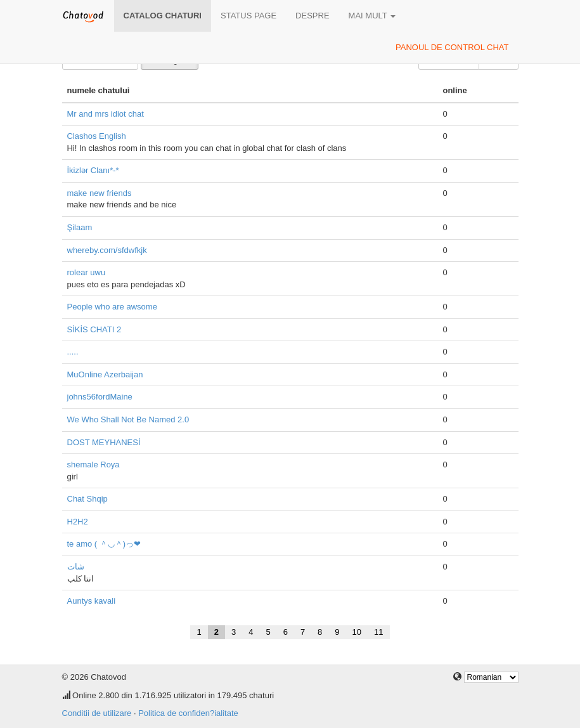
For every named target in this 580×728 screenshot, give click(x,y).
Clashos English (97, 136)
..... (73, 352)
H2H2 (78, 522)
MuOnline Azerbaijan (105, 374)
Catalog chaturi (163, 16)
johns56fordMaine (100, 397)
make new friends (100, 193)
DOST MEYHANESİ (104, 442)
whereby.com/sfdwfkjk (107, 250)
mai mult (372, 16)
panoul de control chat (452, 47)
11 (378, 632)
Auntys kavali (92, 601)
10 (357, 632)
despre (312, 16)
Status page (248, 16)
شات (76, 567)
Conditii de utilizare (97, 713)
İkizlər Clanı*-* (93, 170)
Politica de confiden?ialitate (188, 713)
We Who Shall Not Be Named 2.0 (128, 419)
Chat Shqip (87, 499)
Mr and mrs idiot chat (106, 114)
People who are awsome (112, 307)
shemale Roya (93, 465)
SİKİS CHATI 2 (94, 329)
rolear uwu (87, 272)
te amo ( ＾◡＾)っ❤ (104, 544)
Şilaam (80, 227)
